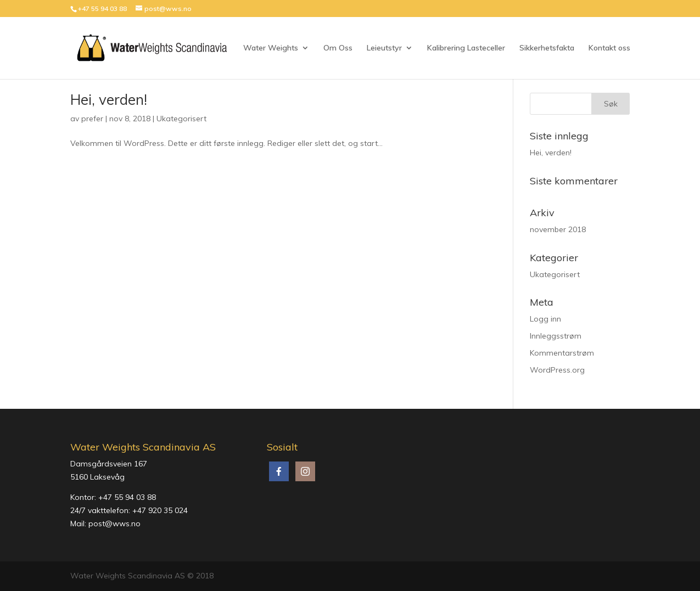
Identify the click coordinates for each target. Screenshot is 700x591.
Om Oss (338, 48)
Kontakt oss (609, 48)
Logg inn (545, 319)
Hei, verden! (109, 100)
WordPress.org (557, 370)
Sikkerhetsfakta (547, 48)
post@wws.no (114, 524)
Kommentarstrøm (562, 353)
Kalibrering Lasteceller (466, 48)
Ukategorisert (181, 119)
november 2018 (558, 229)
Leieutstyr (384, 48)
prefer (92, 119)
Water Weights (271, 48)
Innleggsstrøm (556, 336)
